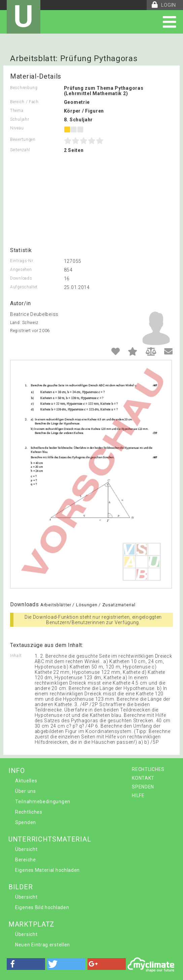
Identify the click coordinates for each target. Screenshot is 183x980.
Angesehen (21, 270)
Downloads (21, 278)
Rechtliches (29, 812)
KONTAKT (143, 778)
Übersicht (26, 849)
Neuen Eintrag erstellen (43, 945)
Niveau (17, 128)
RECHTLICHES (148, 769)
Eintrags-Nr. (22, 261)
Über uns (26, 791)
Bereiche (26, 860)
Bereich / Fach (24, 102)
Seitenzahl (20, 150)
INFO (17, 771)
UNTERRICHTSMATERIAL (50, 839)
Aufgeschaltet (24, 287)
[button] (26, 964)
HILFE (138, 795)
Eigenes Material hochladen (47, 870)
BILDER (21, 887)
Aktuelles (26, 781)
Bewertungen (23, 139)
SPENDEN (143, 787)
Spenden (26, 822)
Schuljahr (20, 119)
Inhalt (16, 656)
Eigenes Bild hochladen (42, 907)
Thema (17, 111)
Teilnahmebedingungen (43, 802)
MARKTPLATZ (31, 924)
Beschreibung (24, 88)
